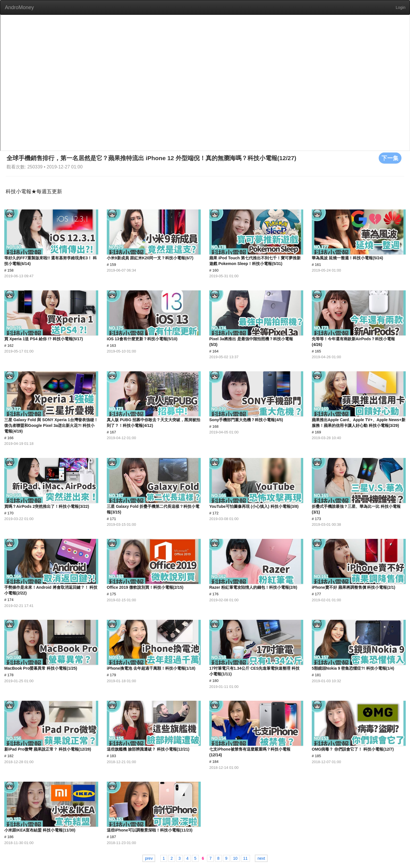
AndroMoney (19, 7)
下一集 (390, 158)
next (261, 858)
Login (401, 7)
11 (245, 858)
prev (149, 858)
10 (235, 858)
